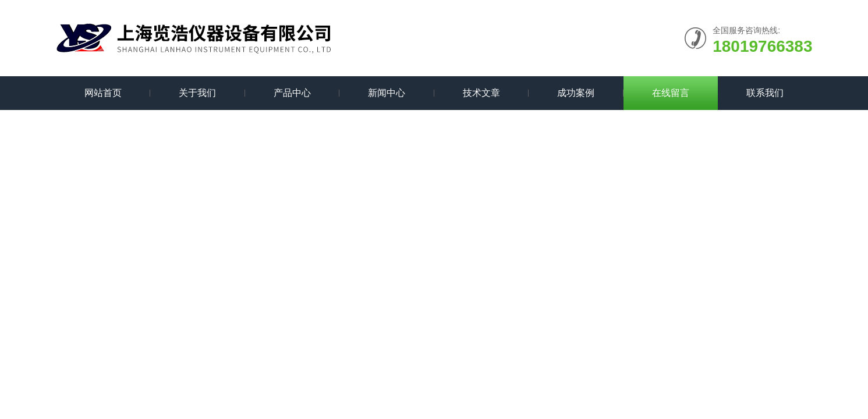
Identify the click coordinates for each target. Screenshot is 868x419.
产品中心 (292, 93)
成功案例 (576, 93)
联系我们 (765, 93)
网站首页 (103, 93)
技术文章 (481, 93)
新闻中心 (387, 93)
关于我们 (197, 93)
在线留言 (671, 93)
